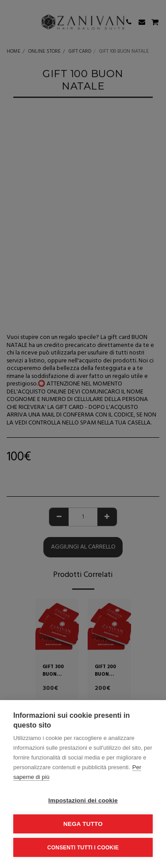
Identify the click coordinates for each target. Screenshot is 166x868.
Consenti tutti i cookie (83, 848)
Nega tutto (83, 824)
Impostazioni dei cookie (83, 800)
